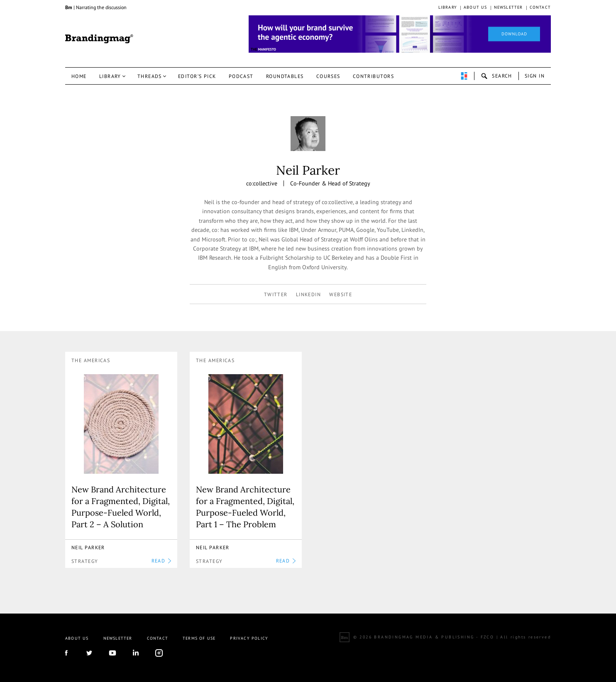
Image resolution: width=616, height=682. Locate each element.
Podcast (241, 76)
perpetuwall (464, 76)
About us (475, 7)
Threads (150, 76)
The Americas (91, 360)
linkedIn (136, 653)
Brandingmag (99, 39)
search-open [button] (496, 76)
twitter (276, 294)
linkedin (309, 294)
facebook (66, 653)
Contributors (373, 76)
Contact (540, 7)
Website (341, 294)
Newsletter (508, 7)
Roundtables (285, 76)
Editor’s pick (197, 76)
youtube (112, 653)
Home (79, 76)
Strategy (85, 561)
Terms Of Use (199, 638)
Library (448, 7)
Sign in (535, 76)
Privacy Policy (249, 638)
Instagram (159, 653)
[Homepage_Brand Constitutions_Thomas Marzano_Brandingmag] (400, 34)
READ (161, 561)
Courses (328, 76)
